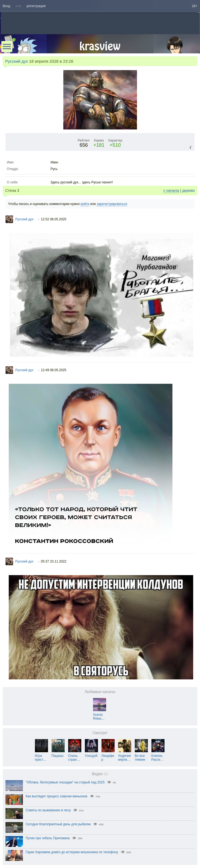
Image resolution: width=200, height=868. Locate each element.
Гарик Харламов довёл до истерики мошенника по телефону (72, 852)
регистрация (36, 6)
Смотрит (100, 733)
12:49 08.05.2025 (54, 370)
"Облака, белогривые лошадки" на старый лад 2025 (65, 782)
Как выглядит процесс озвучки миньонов (56, 796)
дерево (188, 191)
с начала (171, 191)
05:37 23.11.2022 (54, 561)
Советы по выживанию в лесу (48, 810)
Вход (6, 6)
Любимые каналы (100, 692)
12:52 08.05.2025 (54, 219)
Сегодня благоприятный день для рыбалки (58, 824)
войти (85, 204)
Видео (100, 774)
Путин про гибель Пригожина (48, 838)
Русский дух (17, 61)
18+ (195, 6)
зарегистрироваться (112, 204)
